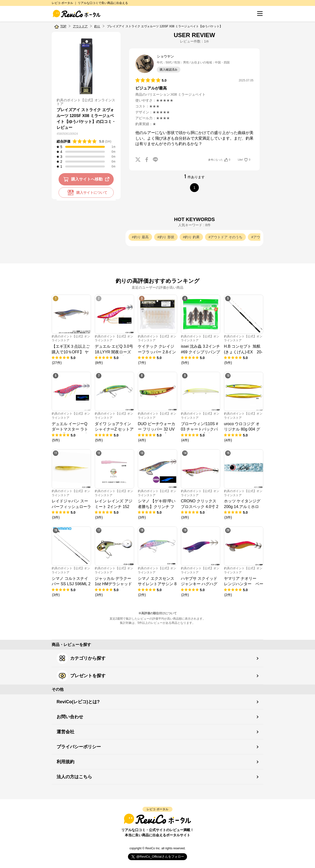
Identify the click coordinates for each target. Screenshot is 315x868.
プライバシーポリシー (79, 747)
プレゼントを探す (81, 676)
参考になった (219, 160)
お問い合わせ (70, 717)
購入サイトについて (86, 193)
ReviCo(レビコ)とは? (78, 702)
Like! (244, 160)
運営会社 (65, 732)
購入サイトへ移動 (87, 179)
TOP (63, 26)
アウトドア (80, 26)
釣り (97, 26)
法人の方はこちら (74, 777)
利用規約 (65, 762)
